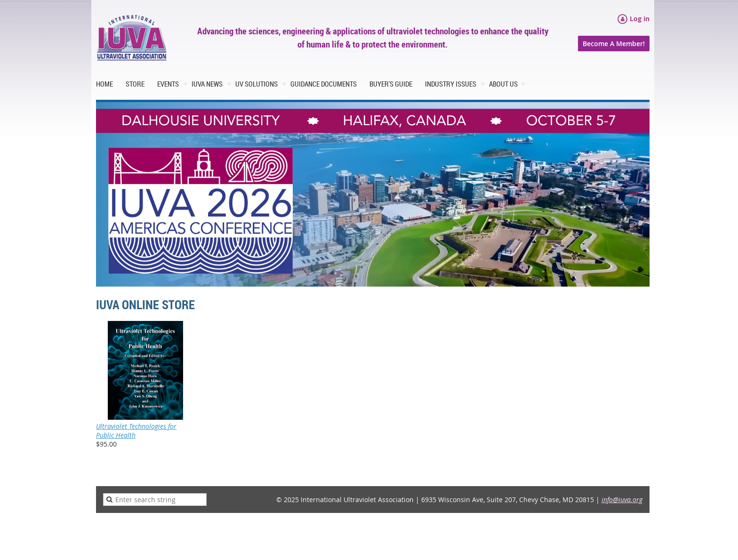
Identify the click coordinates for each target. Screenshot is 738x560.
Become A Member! (614, 44)
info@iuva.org (622, 500)
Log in (640, 19)
